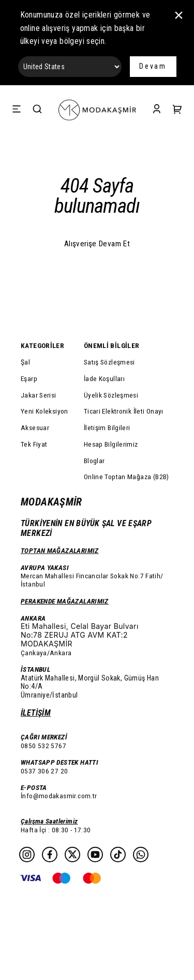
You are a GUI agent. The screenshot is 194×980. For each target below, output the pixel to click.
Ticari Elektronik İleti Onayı (124, 411)
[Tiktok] (118, 855)
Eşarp (29, 378)
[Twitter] (72, 855)
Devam (153, 66)
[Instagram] (27, 855)
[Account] (157, 110)
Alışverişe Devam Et (97, 244)
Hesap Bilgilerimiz (111, 444)
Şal (25, 362)
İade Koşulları (104, 378)
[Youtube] (95, 855)
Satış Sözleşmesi (109, 362)
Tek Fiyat (34, 444)
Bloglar (94, 461)
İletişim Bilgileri (107, 428)
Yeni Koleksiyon (44, 411)
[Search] (37, 110)
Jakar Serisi (39, 395)
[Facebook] (50, 855)
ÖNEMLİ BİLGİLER (112, 345)
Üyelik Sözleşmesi (111, 395)
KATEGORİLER (42, 345)
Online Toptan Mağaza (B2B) (126, 477)
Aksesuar (35, 428)
